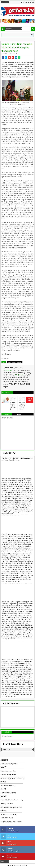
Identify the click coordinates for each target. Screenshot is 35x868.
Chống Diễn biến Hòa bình (15, 362)
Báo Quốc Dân (8, 370)
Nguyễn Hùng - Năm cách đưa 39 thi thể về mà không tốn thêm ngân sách (17, 48)
